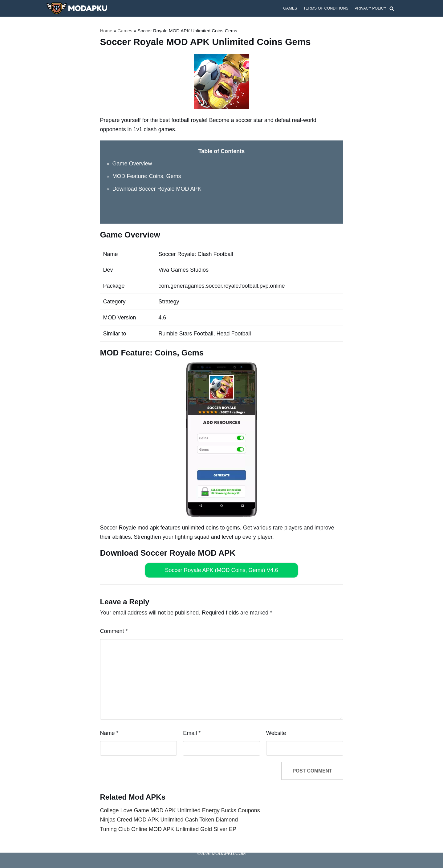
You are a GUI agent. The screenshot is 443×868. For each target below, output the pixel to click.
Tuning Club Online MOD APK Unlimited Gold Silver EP (168, 829)
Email (192, 733)
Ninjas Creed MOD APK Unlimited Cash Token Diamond (169, 820)
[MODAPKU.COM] (77, 8)
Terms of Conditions (326, 8)
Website (276, 733)
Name (109, 733)
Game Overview (132, 164)
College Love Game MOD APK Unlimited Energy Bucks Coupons (180, 810)
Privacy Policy (370, 8)
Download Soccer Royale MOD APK (157, 189)
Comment (114, 631)
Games (290, 8)
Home (106, 31)
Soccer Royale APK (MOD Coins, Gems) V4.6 (221, 570)
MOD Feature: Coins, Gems (147, 176)
